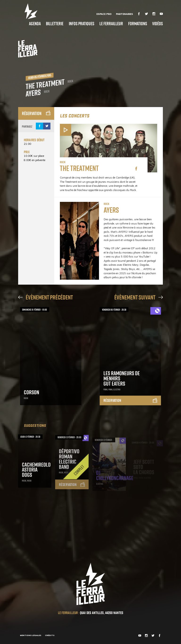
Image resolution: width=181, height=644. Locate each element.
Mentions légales (31, 635)
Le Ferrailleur (111, 23)
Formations (138, 23)
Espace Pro (104, 14)
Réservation (36, 113)
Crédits (50, 635)
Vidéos (158, 23)
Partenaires (124, 14)
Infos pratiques (82, 23)
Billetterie (55, 23)
